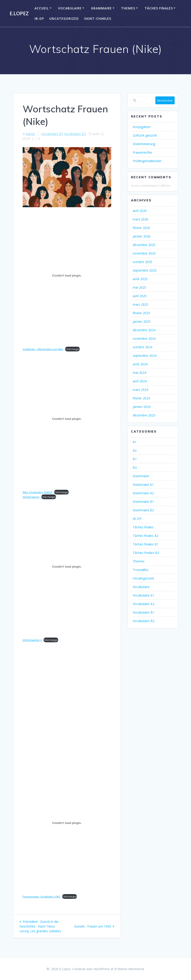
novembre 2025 (144, 253)
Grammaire (101, 8)
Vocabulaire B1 (52, 134)
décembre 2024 (144, 330)
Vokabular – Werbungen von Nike (43, 349)
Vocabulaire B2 (75, 134)
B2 (135, 467)
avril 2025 (140, 296)
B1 (135, 459)
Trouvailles (141, 570)
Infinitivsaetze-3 (32, 640)
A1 (135, 442)
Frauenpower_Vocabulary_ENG (41, 896)
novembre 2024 (144, 339)
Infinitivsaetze (31, 497)
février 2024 (141, 398)
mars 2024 (140, 390)
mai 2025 (139, 287)
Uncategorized (64, 19)
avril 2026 (140, 211)
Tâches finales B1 (146, 544)
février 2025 (141, 313)
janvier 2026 (142, 236)
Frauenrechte (142, 152)
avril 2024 (140, 381)
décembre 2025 (144, 245)
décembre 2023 (144, 415)
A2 (135, 450)
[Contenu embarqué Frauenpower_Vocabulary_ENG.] (67, 823)
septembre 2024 (145, 356)
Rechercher (165, 100)
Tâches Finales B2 (146, 553)
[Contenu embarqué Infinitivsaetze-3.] (67, 566)
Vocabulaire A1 (143, 595)
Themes (128, 8)
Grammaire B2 (143, 510)
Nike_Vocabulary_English (37, 492)
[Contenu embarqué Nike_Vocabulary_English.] (67, 419)
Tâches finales (159, 8)
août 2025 (140, 279)
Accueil (42, 8)
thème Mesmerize (131, 969)
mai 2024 (139, 373)
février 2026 (141, 228)
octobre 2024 (142, 347)
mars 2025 (140, 304)
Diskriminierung (144, 144)
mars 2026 (140, 219)
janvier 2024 (142, 407)
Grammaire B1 (143, 502)
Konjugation (142, 127)
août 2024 (140, 364)
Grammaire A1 (143, 485)
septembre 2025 (145, 270)
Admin (30, 134)
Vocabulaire (70, 8)
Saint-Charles (98, 19)
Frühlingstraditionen (147, 161)
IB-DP (39, 19)
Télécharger (72, 349)
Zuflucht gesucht (145, 135)
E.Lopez (19, 13)
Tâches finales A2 (145, 536)
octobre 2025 (142, 262)
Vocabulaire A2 (143, 604)
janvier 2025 (142, 321)
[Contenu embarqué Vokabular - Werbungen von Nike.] (67, 276)
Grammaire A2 (143, 493)
